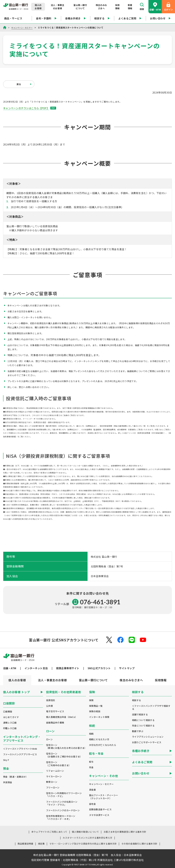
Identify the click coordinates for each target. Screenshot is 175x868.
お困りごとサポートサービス (147, 742)
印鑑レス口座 (10, 728)
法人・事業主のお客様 (58, 7)
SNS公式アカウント (99, 668)
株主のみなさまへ (101, 7)
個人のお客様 (38, 7)
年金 (91, 767)
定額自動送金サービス (100, 809)
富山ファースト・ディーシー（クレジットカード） (104, 797)
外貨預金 (8, 782)
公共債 (49, 706)
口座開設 (8, 712)
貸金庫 (92, 790)
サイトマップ (127, 668)
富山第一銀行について (80, 7)
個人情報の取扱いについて (85, 832)
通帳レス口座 (10, 723)
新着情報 (130, 7)
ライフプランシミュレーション (148, 737)
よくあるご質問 (130, 18)
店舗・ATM (155, 7)
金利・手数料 (46, 18)
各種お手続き (76, 18)
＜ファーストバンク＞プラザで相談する (151, 707)
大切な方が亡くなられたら (103, 745)
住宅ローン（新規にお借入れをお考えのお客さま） (66, 747)
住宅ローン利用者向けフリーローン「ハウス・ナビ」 (64, 795)
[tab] (52, 680)
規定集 (41, 844)
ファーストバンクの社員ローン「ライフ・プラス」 (62, 803)
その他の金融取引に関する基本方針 (139, 844)
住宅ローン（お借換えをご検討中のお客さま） (64, 755)
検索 (142, 7)
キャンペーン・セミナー (24, 28)
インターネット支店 (36, 668)
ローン (49, 739)
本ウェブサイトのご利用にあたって (49, 832)
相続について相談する (143, 720)
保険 (91, 700)
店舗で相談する (140, 714)
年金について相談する (143, 726)
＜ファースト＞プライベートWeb (20, 749)
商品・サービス (16, 18)
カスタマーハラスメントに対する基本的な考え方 (87, 838)
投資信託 (51, 700)
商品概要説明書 (25, 844)
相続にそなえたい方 (99, 739)
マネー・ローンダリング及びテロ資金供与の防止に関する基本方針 (83, 844)
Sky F (6, 760)
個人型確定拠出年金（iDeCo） (62, 717)
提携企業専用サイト (68, 668)
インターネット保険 (99, 717)
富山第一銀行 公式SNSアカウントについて (64, 640)
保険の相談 (95, 711)
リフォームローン (55, 771)
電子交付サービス (55, 711)
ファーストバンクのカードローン (63, 810)
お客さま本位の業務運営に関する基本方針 (125, 832)
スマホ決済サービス (99, 815)
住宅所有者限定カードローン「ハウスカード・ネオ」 (61, 818)
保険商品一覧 (96, 706)
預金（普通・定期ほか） (16, 777)
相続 (91, 734)
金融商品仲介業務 (55, 723)
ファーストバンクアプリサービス (20, 754)
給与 (91, 762)
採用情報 (117, 7)
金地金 (92, 804)
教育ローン (52, 782)
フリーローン (53, 788)
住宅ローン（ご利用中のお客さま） (59, 764)
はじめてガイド (11, 717)
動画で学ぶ (138, 731)
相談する (102, 18)
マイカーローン (54, 776)
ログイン (168, 7)
